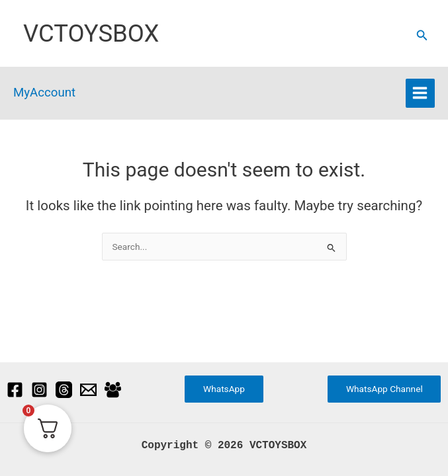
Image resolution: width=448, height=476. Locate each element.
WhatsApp (224, 389)
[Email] (88, 389)
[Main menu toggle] (420, 93)
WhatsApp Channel (384, 389)
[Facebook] (15, 389)
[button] (422, 35)
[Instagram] (39, 389)
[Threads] (64, 389)
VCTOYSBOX (91, 33)
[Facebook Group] (113, 389)
